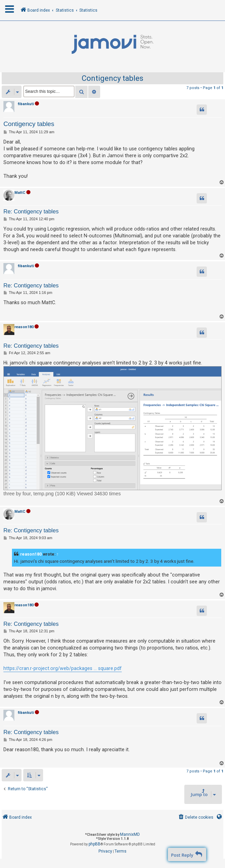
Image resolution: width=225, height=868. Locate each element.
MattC (20, 193)
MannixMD (130, 834)
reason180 (24, 327)
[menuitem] (195, 817)
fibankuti (26, 104)
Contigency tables (112, 78)
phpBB (95, 844)
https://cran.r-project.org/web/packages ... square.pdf (63, 668)
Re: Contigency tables (31, 211)
